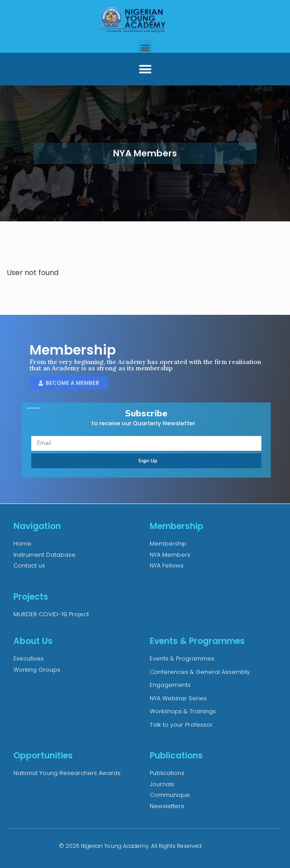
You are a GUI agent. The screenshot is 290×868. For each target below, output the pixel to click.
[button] (145, 47)
